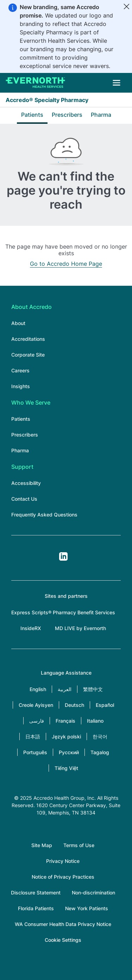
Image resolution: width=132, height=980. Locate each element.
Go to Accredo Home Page (66, 264)
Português (35, 752)
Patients (32, 115)
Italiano (95, 721)
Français (65, 721)
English (38, 689)
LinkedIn (63, 556)
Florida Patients (36, 908)
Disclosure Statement (36, 893)
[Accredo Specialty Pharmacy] (36, 83)
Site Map (42, 845)
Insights (21, 386)
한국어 (100, 736)
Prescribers (67, 115)
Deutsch (74, 705)
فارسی (37, 721)
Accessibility (26, 483)
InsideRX (31, 628)
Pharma (101, 115)
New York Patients (87, 908)
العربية (65, 689)
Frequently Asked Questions (44, 515)
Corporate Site (28, 355)
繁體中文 (93, 689)
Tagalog (100, 752)
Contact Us (24, 499)
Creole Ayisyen (36, 705)
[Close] (126, 6)
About (18, 323)
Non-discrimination (93, 893)
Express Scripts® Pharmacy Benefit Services (63, 612)
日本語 (33, 736)
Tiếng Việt (66, 768)
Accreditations (28, 339)
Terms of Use (79, 845)
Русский (69, 752)
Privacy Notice (63, 861)
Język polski (66, 736)
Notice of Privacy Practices (63, 877)
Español (105, 705)
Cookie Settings (63, 940)
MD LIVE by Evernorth (80, 628)
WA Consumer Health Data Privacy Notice (63, 924)
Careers (20, 370)
